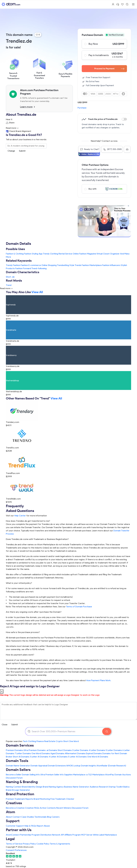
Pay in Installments (104, 55)
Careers (56, 817)
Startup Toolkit (116, 787)
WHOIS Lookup (73, 766)
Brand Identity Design (32, 787)
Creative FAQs (32, 808)
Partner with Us (19, 830)
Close (5, 725)
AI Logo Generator (21, 790)
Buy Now (104, 44)
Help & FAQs (30, 826)
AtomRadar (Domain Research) (111, 766)
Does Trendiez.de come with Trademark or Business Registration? (37, 539)
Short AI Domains (21, 757)
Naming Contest (14, 787)
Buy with (104, 189)
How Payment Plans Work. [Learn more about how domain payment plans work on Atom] (99, 680)
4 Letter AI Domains (58, 757)
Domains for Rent (111, 753)
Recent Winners (64, 808)
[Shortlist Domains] (122, 4)
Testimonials (40, 817)
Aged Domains (57, 753)
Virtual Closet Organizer (108, 254)
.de (13, 277)
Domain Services (20, 745)
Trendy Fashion (13, 265)
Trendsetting (63, 265)
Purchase (82, 108)
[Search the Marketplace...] (26, 146)
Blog (49, 817)
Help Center (20, 516)
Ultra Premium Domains (35, 750)
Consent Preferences (16, 850)
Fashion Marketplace (92, 265)
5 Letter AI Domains (77, 757)
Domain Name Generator (18, 766)
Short (8, 277)
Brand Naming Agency (53, 787)
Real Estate (50, 741)
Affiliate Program (73, 835)
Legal (10, 839)
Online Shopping (49, 265)
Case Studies (28, 817)
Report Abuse (43, 826)
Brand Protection (20, 794)
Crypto (59, 741)
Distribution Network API (52, 835)
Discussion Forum (14, 778)
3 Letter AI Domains (39, 757)
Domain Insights (88, 766)
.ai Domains (52, 750)
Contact (17, 817)
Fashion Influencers (111, 265)
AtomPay (110, 775)
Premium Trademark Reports (19, 799)
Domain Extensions (57, 766)
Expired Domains (94, 753)
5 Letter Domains (114, 750)
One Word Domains (41, 753)
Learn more (27, 107)
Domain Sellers (18, 770)
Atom (11, 812)
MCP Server (87, 835)
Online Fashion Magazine (84, 254)
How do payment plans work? (20, 655)
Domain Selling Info (31, 775)
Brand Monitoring (42, 799)
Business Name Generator (77, 787)
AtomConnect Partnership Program (23, 835)
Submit (22, 151)
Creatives (14, 803)
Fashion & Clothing (15, 254)
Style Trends (75, 265)
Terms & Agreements (60, 844)
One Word (74, 741)
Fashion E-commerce (31, 265)
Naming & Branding (22, 782)
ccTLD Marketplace (95, 775)
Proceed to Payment (109, 69)
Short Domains (65, 750)
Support (13, 821)
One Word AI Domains (98, 757)
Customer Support (15, 826)
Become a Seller (14, 775)
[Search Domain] (107, 731)
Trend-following (39, 268)
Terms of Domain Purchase (79, 607)
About (9, 817)
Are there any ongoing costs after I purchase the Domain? (34, 612)
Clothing (32, 741)
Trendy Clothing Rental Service (58, 254)
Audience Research (99, 787)
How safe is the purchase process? (23, 632)
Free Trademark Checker (62, 799)
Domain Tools (17, 761)
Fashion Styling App (33, 254)
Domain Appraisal (39, 766)
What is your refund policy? (19, 583)
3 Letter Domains (80, 750)
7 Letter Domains (23, 753)
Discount (124, 119)
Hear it (9, 119)
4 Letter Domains (97, 750)
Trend (9, 285)
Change (11, 151)
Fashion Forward (23, 268)
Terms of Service (14, 844)
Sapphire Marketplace (75, 775)
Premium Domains (14, 750)
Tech (25, 741)
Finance (40, 741)
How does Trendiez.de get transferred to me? (28, 521)
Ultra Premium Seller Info (52, 775)
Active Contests (48, 808)
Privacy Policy (29, 844)
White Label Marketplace (105, 835)
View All (37, 292)
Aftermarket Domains (75, 753)
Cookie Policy (43, 844)
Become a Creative (15, 808)
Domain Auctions (123, 775)
